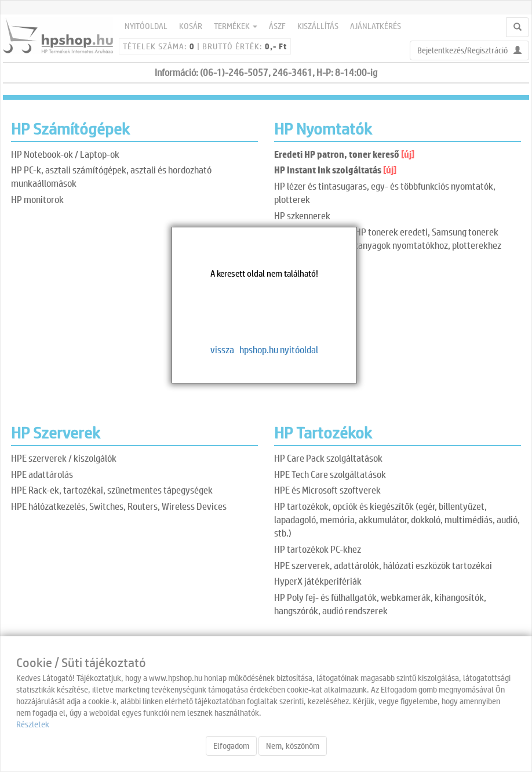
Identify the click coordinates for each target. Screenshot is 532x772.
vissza (222, 349)
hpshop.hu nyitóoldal (279, 349)
